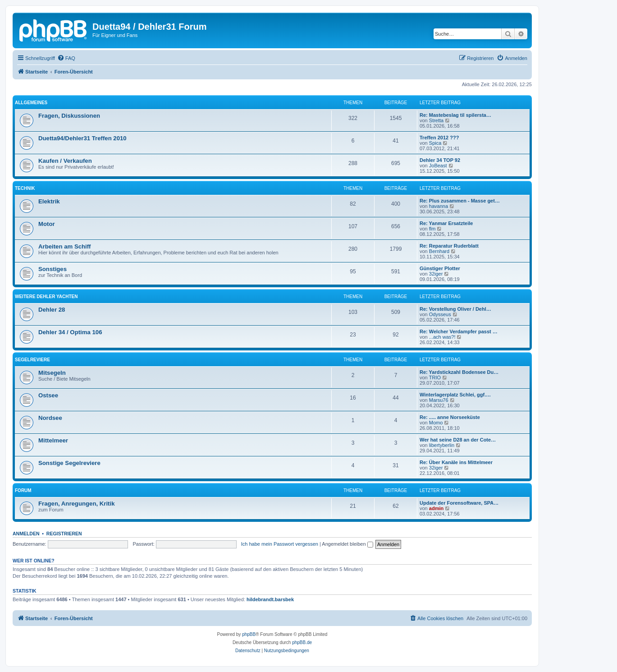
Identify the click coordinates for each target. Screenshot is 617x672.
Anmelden (26, 534)
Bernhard (439, 251)
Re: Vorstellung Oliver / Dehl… (455, 309)
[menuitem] (66, 58)
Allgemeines (31, 103)
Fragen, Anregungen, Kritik (77, 504)
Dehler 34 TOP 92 (440, 160)
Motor (47, 224)
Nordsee (50, 418)
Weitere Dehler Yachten (46, 297)
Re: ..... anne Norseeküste (450, 417)
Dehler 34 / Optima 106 (70, 332)
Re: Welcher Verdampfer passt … (459, 331)
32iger (436, 274)
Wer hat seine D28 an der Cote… (458, 440)
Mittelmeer (53, 440)
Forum (23, 490)
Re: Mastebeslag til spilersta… (455, 115)
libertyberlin (442, 445)
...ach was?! (442, 337)
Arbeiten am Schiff (65, 246)
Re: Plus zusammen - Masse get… (460, 201)
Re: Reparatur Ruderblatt (449, 246)
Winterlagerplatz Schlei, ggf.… (455, 395)
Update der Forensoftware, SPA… (459, 503)
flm (432, 229)
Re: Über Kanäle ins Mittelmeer (456, 462)
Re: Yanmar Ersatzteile (446, 223)
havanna (439, 206)
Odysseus (440, 314)
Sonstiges (53, 269)
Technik (25, 188)
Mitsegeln (52, 373)
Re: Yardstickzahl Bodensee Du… (459, 372)
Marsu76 (439, 400)
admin (436, 508)
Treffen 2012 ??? (439, 138)
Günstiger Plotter (440, 268)
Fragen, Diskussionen (69, 116)
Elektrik (49, 201)
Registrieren (64, 534)
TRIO (435, 377)
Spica (435, 143)
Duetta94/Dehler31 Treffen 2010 (82, 138)
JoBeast (438, 166)
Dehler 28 (52, 310)
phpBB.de (302, 642)
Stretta (436, 120)
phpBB (249, 634)
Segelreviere (32, 360)
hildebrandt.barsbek (270, 599)
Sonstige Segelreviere (69, 463)
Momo (436, 423)
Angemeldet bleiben (347, 544)
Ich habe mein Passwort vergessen (280, 544)
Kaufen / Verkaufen (65, 161)
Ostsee (48, 395)
